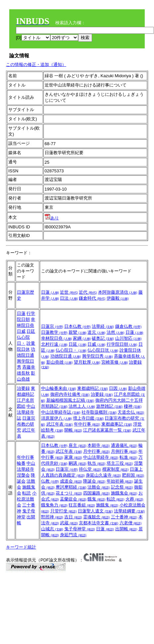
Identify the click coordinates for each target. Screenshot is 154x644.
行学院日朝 (122, 344)
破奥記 (103, 338)
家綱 (82, 338)
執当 (96, 463)
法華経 (103, 326)
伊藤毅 (118, 298)
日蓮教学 (54, 332)
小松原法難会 (27, 499)
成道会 (71, 481)
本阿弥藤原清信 (118, 292)
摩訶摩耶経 (71, 487)
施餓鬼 (107, 505)
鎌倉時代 (92, 298)
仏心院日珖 (103, 350)
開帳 (73, 430)
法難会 (99, 487)
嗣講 (77, 463)
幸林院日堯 (56, 338)
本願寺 (99, 445)
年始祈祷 (120, 481)
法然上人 (82, 406)
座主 (77, 445)
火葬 (134, 499)
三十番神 (124, 517)
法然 (116, 332)
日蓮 (50, 292)
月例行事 (124, 451)
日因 (118, 388)
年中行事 (87, 424)
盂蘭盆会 (73, 499)
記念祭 (122, 487)
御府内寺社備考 (70, 394)
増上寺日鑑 (88, 418)
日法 (69, 298)
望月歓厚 (87, 362)
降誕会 (94, 481)
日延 (77, 344)
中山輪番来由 (59, 388)
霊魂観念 (96, 517)
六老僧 (131, 523)
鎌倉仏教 (128, 326)
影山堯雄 (60, 362)
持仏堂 (90, 469)
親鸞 (77, 332)
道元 (96, 332)
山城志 (52, 529)
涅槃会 (23, 475)
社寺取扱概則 (99, 412)
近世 (69, 292)
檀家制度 (116, 469)
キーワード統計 (21, 547)
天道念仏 (131, 412)
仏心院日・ (71, 350)
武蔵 (69, 523)
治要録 (23, 388)
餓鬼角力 (54, 505)
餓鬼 (96, 499)
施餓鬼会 (124, 493)
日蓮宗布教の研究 (26, 424)
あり (52, 218)
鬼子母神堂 (80, 529)
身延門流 (73, 535)
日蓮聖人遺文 (95, 511)
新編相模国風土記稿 (70, 400)
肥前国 (133, 475)
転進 (128, 457)
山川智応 (128, 338)
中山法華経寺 (101, 457)
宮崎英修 (115, 362)
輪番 (21, 463)
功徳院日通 (66, 356)
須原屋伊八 (56, 418)
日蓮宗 (52, 326)
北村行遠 (54, 344)
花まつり (69, 493)
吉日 (73, 517)
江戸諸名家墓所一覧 (107, 430)
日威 (21, 331)
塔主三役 (120, 463)
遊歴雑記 (109, 406)
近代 (88, 292)
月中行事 (96, 451)
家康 (73, 457)
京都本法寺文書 (99, 523)
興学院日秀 (98, 356)
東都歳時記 (93, 388)
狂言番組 (82, 505)
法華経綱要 (129, 511)
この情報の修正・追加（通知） (36, 64)
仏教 (50, 481)
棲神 (133, 406)
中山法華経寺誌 (26, 412)
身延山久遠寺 (103, 475)
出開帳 (126, 529)
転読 (26, 493)
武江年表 (60, 424)
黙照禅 (52, 517)
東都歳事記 (117, 424)
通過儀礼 (124, 445)
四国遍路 (96, 493)
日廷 (31, 331)
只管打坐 (64, 511)
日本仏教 (77, 326)
